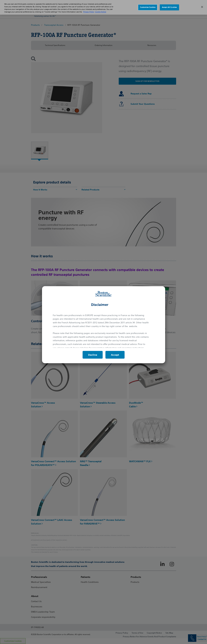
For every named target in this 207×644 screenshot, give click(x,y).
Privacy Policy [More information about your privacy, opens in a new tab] (89, 11)
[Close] (202, 6)
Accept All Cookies (169, 7)
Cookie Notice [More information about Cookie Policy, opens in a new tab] (100, 11)
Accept (115, 355)
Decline (93, 355)
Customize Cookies (148, 7)
